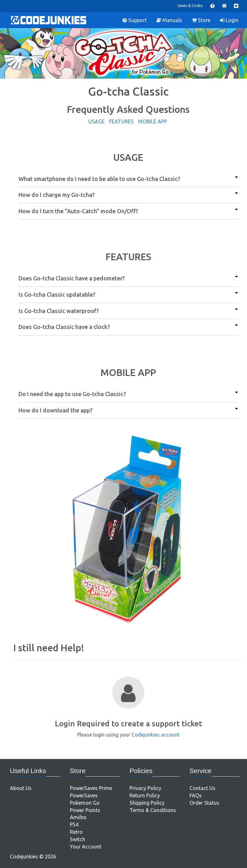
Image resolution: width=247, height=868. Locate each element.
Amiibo (78, 817)
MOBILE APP (153, 121)
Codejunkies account (156, 735)
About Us (21, 788)
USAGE (97, 121)
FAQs (196, 795)
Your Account (86, 847)
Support (135, 20)
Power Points (85, 810)
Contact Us (202, 788)
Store (201, 20)
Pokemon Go (85, 803)
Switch (78, 839)
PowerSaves (84, 795)
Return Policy (145, 795)
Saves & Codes (190, 6)
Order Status (204, 803)
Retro (76, 832)
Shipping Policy (147, 803)
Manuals (169, 20)
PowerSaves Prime (91, 788)
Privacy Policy (145, 788)
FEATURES (121, 121)
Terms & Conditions (153, 810)
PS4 (74, 825)
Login (229, 20)
